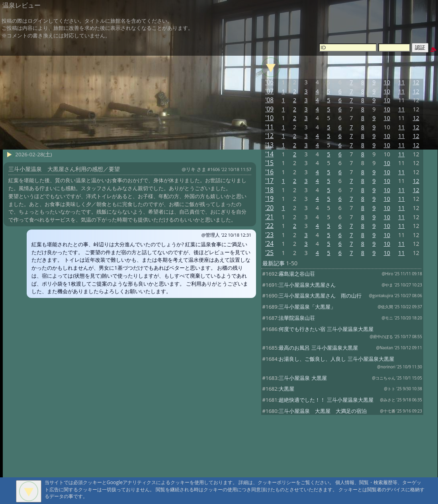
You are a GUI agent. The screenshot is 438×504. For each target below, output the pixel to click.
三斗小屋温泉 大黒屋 (303, 378)
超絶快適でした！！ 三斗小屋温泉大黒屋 (326, 400)
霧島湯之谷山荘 (297, 274)
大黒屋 (286, 389)
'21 (269, 217)
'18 (269, 190)
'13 (269, 145)
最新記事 (274, 263)
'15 (269, 163)
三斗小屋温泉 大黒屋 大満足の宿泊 (323, 411)
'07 (269, 91)
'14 (269, 154)
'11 (269, 127)
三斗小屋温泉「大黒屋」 (307, 307)
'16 (269, 172)
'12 (269, 136)
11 (401, 82)
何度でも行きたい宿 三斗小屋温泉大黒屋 (326, 329)
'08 (269, 100)
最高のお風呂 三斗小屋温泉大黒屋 (318, 348)
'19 (269, 199)
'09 (269, 109)
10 (387, 82)
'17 (269, 181)
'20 (269, 208)
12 (416, 82)
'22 (269, 226)
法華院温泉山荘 (297, 318)
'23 (269, 235)
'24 (269, 244)
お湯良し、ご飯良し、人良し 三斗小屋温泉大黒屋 (336, 359)
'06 (269, 82)
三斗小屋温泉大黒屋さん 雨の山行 (320, 296)
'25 (269, 253)
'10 (269, 118)
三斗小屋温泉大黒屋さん (307, 285)
